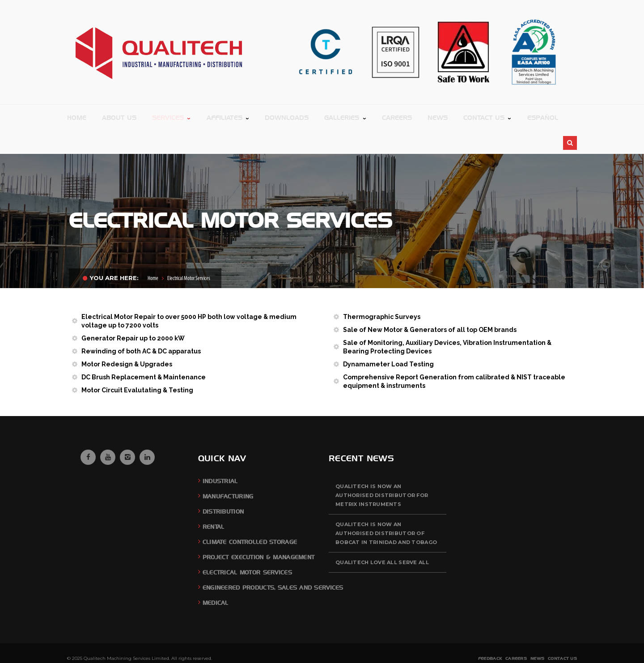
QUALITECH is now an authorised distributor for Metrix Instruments (382, 469)
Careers (516, 632)
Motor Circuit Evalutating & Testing (137, 364)
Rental (214, 500)
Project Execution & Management (258, 531)
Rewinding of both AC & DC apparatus (141, 325)
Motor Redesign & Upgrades (127, 338)
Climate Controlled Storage (250, 516)
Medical (216, 576)
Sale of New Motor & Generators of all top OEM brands (430, 303)
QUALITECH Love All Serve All (382, 536)
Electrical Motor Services (247, 546)
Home (153, 252)
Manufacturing (228, 470)
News (537, 632)
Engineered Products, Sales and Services (273, 561)
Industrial (220, 455)
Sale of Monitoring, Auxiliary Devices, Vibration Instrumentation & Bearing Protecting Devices (447, 321)
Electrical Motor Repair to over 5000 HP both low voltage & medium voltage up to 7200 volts (189, 295)
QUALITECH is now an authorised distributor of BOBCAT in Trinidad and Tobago (386, 507)
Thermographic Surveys (382, 290)
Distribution (223, 485)
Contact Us (562, 632)
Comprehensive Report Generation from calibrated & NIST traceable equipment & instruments (454, 355)
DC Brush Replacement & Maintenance (144, 351)
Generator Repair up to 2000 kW (133, 312)
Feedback (490, 632)
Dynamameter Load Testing (388, 338)
